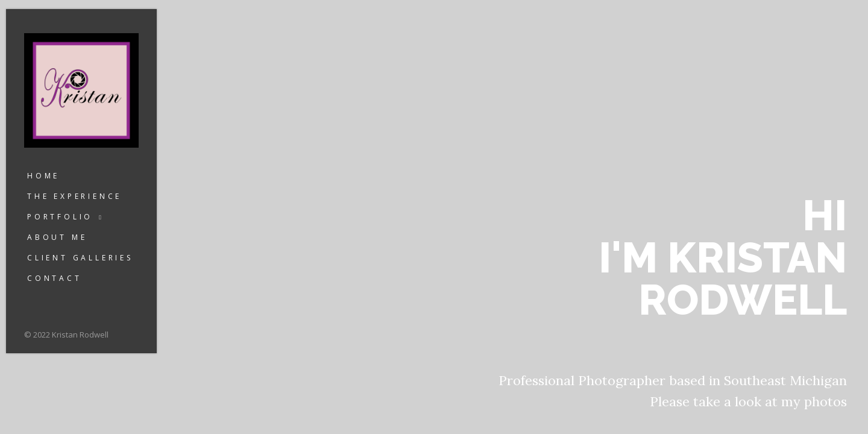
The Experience (74, 196)
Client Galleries (80, 258)
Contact (55, 278)
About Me (57, 237)
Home (43, 176)
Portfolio (60, 217)
